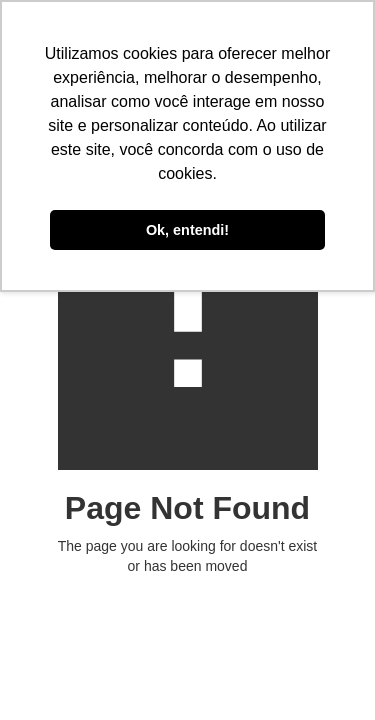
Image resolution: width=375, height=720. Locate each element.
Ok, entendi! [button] (187, 230)
